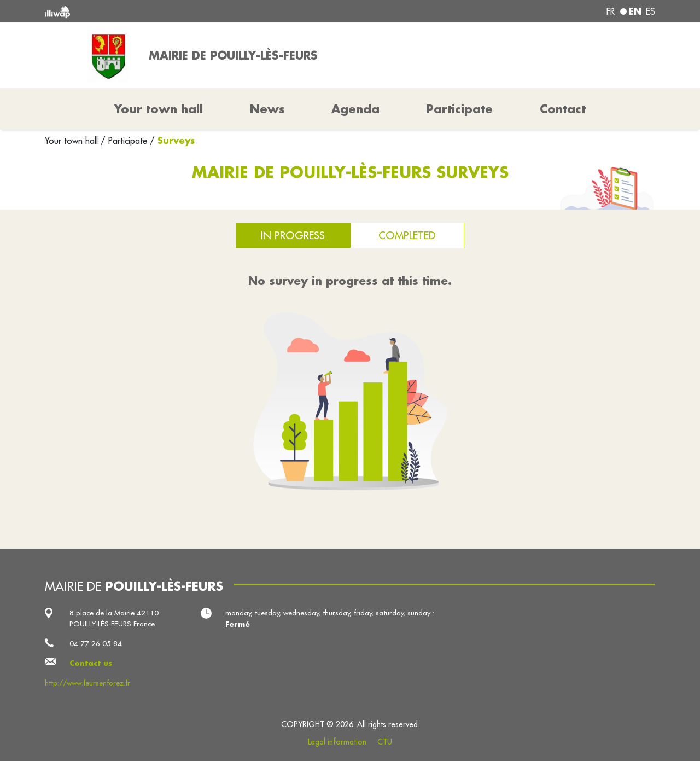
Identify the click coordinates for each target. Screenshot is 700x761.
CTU (385, 742)
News (267, 109)
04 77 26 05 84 (96, 644)
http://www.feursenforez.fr (87, 683)
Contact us (91, 663)
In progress (293, 235)
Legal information (337, 742)
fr (611, 11)
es (651, 11)
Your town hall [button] (159, 109)
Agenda (355, 109)
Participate (459, 109)
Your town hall (73, 141)
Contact (563, 109)
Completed (407, 235)
